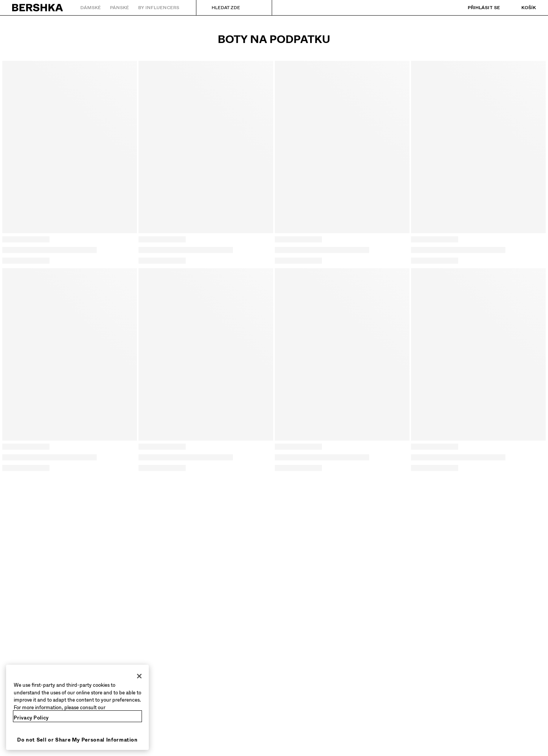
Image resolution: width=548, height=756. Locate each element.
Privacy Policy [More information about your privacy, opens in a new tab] (31, 718)
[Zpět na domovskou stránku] (38, 8)
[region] (77, 707)
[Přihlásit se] (476, 8)
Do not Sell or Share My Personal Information (77, 740)
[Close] (139, 676)
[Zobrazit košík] (521, 8)
